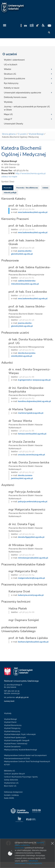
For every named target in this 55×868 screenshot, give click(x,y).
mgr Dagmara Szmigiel (24, 620)
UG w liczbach (11, 65)
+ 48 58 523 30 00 (22, 697)
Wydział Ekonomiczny (13, 725)
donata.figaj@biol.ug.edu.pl (31, 537)
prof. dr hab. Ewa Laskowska (28, 206)
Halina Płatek (18, 609)
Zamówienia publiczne (14, 79)
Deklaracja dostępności (13, 792)
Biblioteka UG (9, 771)
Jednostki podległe (10, 193)
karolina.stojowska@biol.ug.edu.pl (34, 401)
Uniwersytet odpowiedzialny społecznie (22, 93)
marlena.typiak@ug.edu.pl (31, 413)
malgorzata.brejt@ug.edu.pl (31, 578)
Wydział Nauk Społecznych (15, 737)
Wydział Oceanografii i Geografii (17, 740)
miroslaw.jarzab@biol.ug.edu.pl (33, 558)
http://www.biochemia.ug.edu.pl (31, 173)
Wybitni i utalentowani (14, 60)
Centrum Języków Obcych (14, 774)
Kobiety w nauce (12, 88)
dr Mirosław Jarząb (21, 545)
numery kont (9, 701)
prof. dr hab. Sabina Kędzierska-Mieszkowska (30, 269)
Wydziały (8, 102)
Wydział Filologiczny (12, 728)
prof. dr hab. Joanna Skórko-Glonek (27, 242)
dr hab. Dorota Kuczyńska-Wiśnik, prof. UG (31, 341)
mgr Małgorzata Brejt (23, 571)
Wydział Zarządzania (12, 747)
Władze (8, 69)
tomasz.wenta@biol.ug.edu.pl (32, 434)
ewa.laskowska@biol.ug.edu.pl (33, 212)
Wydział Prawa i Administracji (16, 744)
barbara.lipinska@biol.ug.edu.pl (33, 642)
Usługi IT (8, 119)
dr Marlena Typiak (20, 409)
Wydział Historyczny (12, 731)
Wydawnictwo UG (11, 783)
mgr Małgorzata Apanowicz (27, 510)
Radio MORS (9, 798)
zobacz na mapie (9, 177)
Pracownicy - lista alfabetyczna (27, 188)
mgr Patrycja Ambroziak (25, 492)
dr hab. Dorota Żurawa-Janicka (29, 462)
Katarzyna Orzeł (19, 591)
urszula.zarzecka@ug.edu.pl (31, 455)
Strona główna (9, 134)
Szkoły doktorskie (11, 780)
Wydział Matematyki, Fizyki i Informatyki (20, 734)
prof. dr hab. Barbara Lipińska (28, 638)
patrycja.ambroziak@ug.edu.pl (33, 502)
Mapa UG (8, 114)
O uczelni (10, 54)
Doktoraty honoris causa (15, 97)
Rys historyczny (11, 83)
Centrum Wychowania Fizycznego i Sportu (21, 777)
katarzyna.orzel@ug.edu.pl (31, 595)
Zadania (45, 188)
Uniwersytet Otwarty (14, 124)
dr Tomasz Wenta (20, 421)
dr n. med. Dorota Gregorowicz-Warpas (29, 371)
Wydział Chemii (10, 722)
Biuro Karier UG (10, 786)
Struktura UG (10, 74)
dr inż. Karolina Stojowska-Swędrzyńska (26, 390)
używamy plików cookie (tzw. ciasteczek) (29, 845)
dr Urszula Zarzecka (22, 442)
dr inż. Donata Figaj (22, 524)
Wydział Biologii (36, 134)
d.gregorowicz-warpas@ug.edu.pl (34, 380)
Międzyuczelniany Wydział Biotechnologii (20, 750)
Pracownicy (8, 188)
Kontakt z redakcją (11, 795)
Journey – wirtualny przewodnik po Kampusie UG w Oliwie (27, 108)
